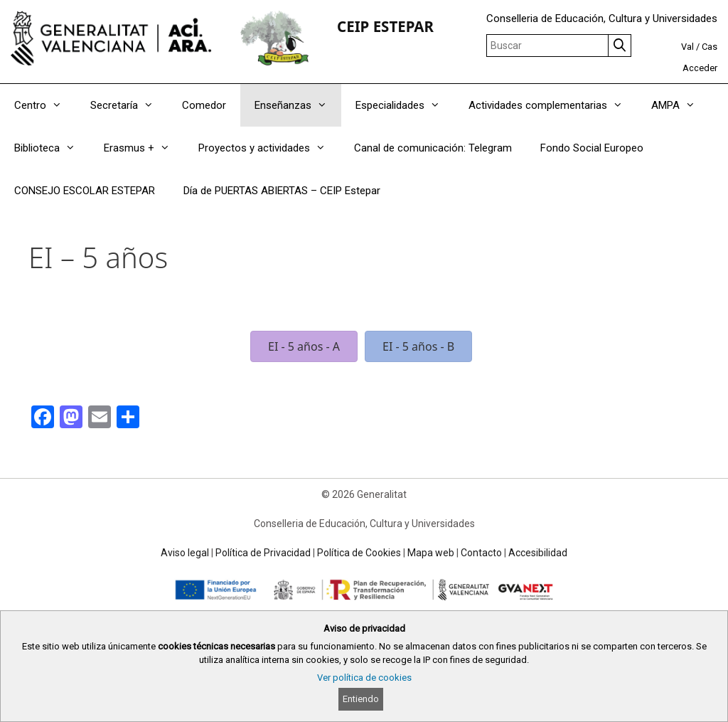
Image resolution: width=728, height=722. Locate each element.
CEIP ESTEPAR (385, 26)
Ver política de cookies (364, 678)
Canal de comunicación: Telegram (433, 148)
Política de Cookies (359, 553)
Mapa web (431, 553)
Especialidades (405, 105)
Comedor (204, 105)
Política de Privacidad (263, 553)
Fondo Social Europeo (592, 148)
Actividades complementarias (553, 105)
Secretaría (129, 105)
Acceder (700, 68)
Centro (45, 105)
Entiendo (361, 699)
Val (687, 47)
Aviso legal (185, 553)
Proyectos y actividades (269, 148)
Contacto (481, 553)
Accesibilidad (538, 553)
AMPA (680, 105)
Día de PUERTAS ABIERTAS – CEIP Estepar (282, 191)
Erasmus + (144, 148)
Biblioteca (52, 148)
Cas (710, 47)
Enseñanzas (298, 105)
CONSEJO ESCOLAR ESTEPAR (85, 191)
